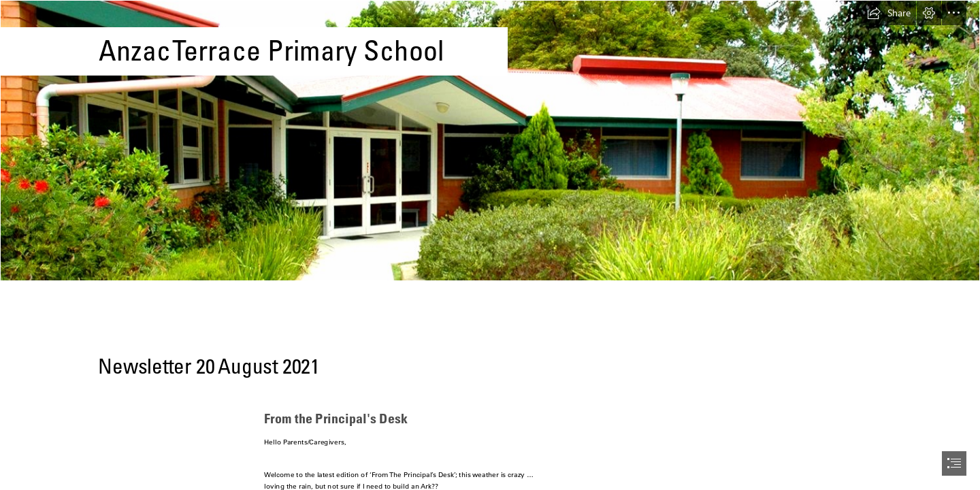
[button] (889, 13)
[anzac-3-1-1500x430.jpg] (490, 141)
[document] (490, 245)
